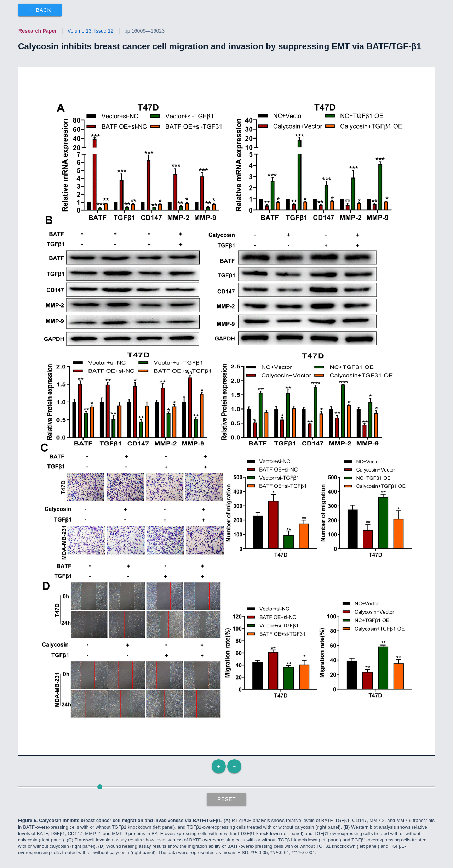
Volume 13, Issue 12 (91, 31)
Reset (227, 799)
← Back (40, 10)
